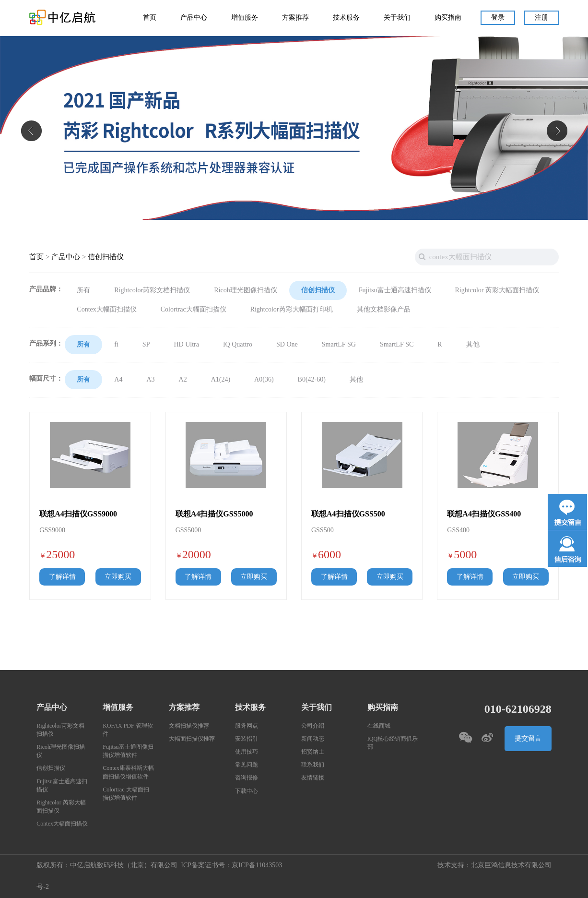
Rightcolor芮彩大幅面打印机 (292, 310)
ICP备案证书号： (206, 865)
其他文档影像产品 (384, 310)
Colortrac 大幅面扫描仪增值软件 (126, 794)
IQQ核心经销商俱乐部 (393, 743)
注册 (541, 18)
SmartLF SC (397, 345)
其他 (473, 345)
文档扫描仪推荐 (189, 726)
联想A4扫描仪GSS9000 (78, 514)
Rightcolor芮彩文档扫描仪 (152, 290)
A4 (118, 380)
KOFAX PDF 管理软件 (128, 730)
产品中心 (194, 18)
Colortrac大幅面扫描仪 (194, 310)
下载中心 (247, 791)
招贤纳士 (313, 752)
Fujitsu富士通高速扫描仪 (395, 290)
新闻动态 (313, 739)
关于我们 (397, 18)
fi (116, 345)
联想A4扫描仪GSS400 (484, 514)
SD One (287, 345)
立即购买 (118, 577)
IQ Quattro (238, 345)
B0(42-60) (312, 380)
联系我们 (313, 765)
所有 (83, 290)
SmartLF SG (339, 345)
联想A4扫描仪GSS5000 (214, 514)
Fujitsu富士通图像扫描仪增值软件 (128, 751)
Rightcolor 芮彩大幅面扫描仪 (497, 290)
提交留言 (528, 739)
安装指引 (247, 739)
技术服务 (346, 18)
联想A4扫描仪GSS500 (348, 514)
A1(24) (221, 380)
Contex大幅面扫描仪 (106, 310)
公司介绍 (313, 726)
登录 (498, 18)
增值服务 (245, 18)
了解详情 (62, 577)
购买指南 (448, 18)
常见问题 (247, 765)
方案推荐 (295, 18)
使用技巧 (247, 752)
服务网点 (247, 726)
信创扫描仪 (106, 257)
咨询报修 (247, 778)
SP (146, 345)
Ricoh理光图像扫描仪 (245, 290)
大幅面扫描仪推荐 (192, 739)
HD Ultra (186, 345)
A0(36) (264, 380)
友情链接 (313, 778)
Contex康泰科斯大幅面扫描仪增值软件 (128, 772)
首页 (150, 18)
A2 (183, 380)
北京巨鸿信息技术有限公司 (511, 865)
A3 (150, 380)
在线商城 (379, 726)
